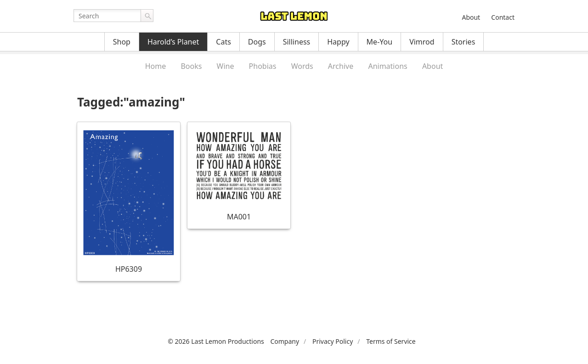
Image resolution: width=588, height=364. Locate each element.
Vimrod (422, 42)
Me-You (380, 42)
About (471, 17)
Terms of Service (391, 341)
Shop (122, 42)
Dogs (257, 42)
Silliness (297, 42)
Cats (223, 42)
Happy (338, 42)
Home (156, 66)
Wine (226, 66)
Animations (387, 66)
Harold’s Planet (173, 42)
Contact (503, 17)
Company (285, 341)
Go (147, 16)
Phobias (263, 66)
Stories (464, 42)
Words (302, 66)
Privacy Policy (333, 341)
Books (191, 66)
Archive (341, 66)
